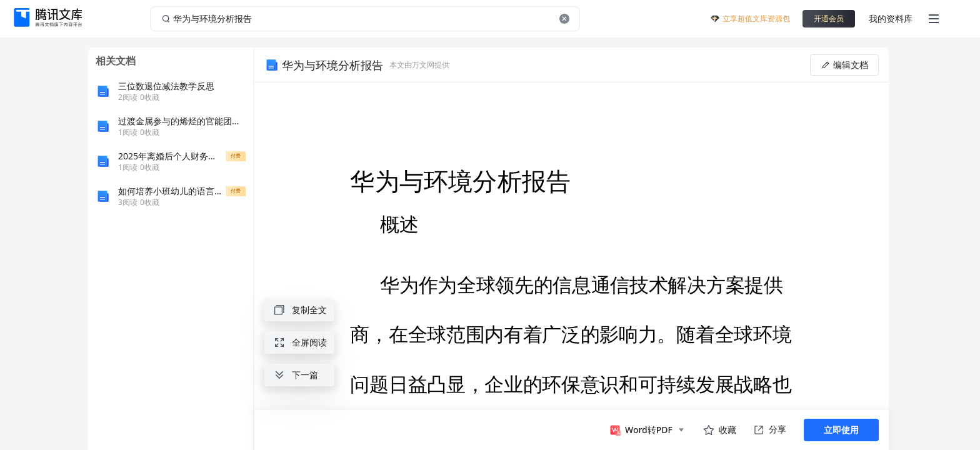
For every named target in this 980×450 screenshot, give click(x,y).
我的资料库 (891, 18)
